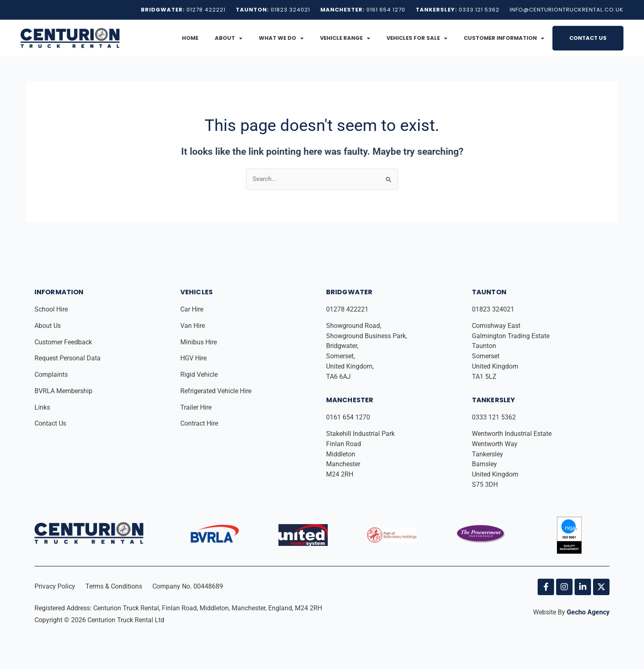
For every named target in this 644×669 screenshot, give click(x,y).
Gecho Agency (588, 612)
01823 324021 (494, 309)
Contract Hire (199, 423)
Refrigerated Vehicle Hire (217, 391)
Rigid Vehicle (199, 375)
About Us (48, 326)
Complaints (52, 375)
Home (190, 38)
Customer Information (504, 38)
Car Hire (193, 309)
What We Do (281, 38)
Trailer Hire (196, 407)
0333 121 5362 (494, 417)
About (229, 38)
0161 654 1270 (348, 417)
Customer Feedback (64, 342)
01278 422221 (348, 309)
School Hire (52, 309)
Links (43, 407)
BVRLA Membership (64, 391)
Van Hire (193, 326)
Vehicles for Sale (417, 38)
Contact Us (588, 38)
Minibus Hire (199, 342)
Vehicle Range (345, 38)
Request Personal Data (68, 358)
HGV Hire (194, 358)
